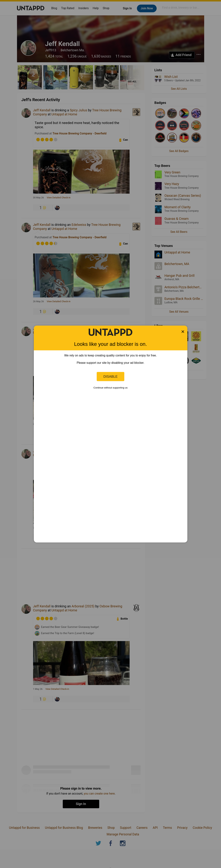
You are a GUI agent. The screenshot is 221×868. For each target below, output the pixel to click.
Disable (111, 376)
